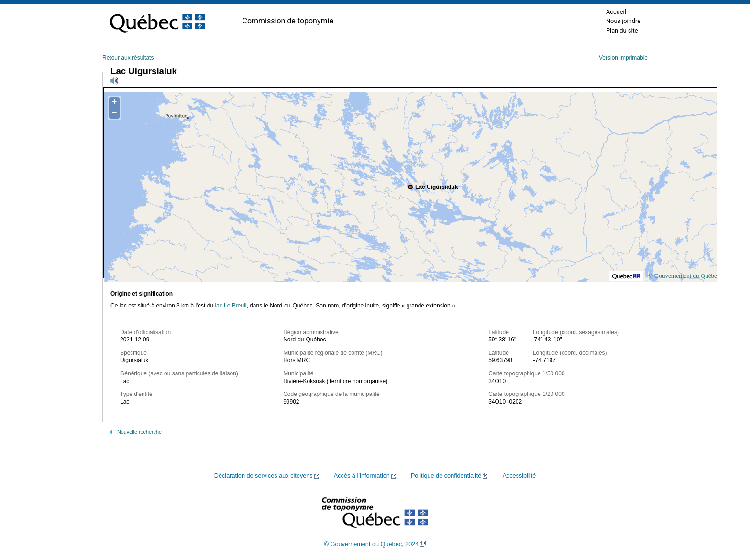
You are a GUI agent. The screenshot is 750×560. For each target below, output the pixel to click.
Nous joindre (623, 21)
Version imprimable (623, 58)
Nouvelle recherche (139, 432)
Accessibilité (519, 476)
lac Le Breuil (231, 306)
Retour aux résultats (128, 58)
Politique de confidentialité (446, 476)
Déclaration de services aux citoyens (264, 476)
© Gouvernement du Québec (684, 276)
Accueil (616, 12)
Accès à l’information (362, 476)
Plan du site (622, 30)
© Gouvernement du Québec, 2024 (372, 544)
